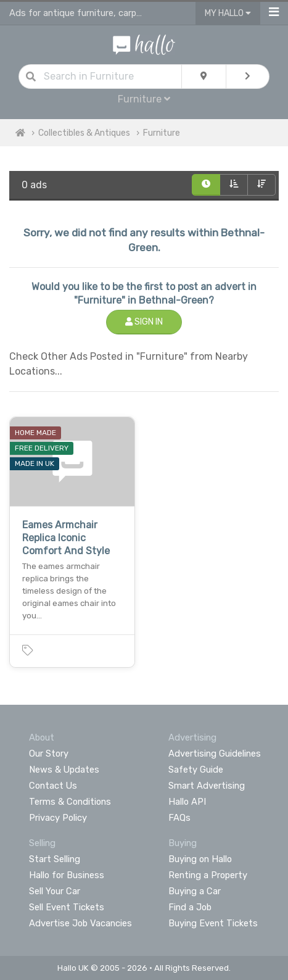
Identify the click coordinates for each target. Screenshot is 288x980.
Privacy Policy (58, 818)
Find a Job (190, 907)
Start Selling (55, 859)
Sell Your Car (55, 891)
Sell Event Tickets (67, 907)
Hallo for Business (67, 875)
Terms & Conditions (70, 802)
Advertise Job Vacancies (80, 923)
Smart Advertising (207, 786)
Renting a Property (208, 875)
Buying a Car (195, 891)
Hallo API (187, 802)
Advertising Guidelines (215, 754)
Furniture (144, 99)
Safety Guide (196, 770)
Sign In (144, 322)
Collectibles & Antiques (84, 133)
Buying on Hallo (200, 859)
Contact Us (53, 786)
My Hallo (228, 13)
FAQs (179, 818)
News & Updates (64, 770)
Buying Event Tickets (213, 923)
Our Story (49, 754)
